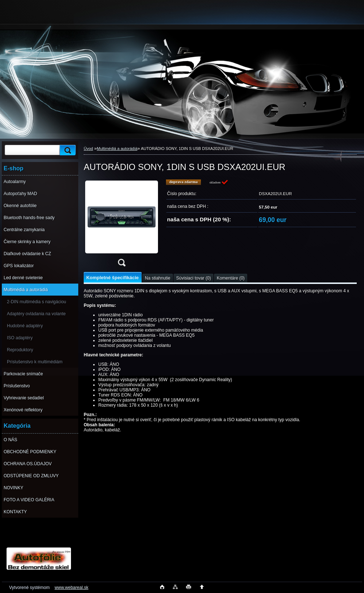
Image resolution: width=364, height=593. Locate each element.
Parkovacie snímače (23, 374)
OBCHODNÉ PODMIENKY (30, 452)
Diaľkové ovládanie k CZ (27, 254)
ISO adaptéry (20, 338)
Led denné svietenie (23, 278)
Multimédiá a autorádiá (26, 290)
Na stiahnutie (158, 278)
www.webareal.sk (72, 588)
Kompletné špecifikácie (112, 278)
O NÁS (10, 440)
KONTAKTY (15, 512)
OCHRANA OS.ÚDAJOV (28, 464)
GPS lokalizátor (19, 266)
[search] (67, 150)
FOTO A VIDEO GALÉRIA (29, 500)
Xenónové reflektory (23, 410)
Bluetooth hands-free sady (29, 218)
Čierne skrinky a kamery (27, 242)
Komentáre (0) (231, 278)
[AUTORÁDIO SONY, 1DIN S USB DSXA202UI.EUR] (122, 225)
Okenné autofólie (20, 206)
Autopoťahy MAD (20, 194)
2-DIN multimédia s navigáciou (37, 302)
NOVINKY (13, 488)
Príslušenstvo (17, 386)
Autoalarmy (15, 182)
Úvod (88, 149)
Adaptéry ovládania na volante (36, 314)
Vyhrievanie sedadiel (24, 398)
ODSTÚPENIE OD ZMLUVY (31, 476)
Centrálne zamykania (24, 230)
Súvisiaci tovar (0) (193, 278)
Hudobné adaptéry (25, 326)
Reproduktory (20, 350)
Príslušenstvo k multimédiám (35, 362)
